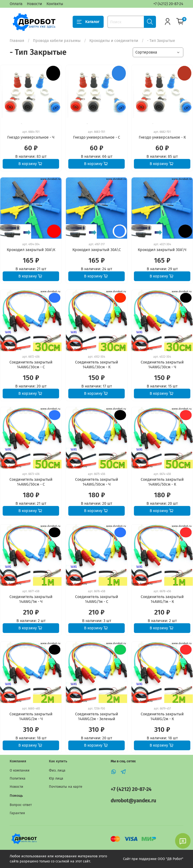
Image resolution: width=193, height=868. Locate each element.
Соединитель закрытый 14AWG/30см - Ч (162, 365)
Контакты (55, 4)
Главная (17, 41)
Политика (18, 778)
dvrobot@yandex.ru (133, 801)
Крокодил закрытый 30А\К (31, 250)
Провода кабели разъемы (57, 41)
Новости (35, 4)
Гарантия (17, 813)
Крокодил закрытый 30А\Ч (162, 250)
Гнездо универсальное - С (97, 137)
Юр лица (56, 778)
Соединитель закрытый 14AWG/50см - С (31, 482)
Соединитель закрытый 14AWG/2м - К (162, 716)
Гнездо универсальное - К (162, 137)
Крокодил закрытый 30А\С (97, 250)
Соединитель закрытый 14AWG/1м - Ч (31, 599)
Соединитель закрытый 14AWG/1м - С (97, 599)
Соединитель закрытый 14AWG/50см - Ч (97, 482)
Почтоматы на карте (66, 787)
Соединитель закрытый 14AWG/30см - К (97, 365)
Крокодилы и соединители (114, 41)
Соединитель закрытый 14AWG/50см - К (162, 482)
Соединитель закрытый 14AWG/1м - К (162, 599)
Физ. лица (57, 770)
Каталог (88, 22)
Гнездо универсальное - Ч (31, 137)
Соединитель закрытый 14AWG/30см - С (31, 365)
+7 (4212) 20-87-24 (168, 4)
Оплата (16, 4)
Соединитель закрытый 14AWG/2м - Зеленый (97, 716)
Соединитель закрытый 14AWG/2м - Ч (31, 716)
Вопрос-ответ (21, 805)
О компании (20, 770)
